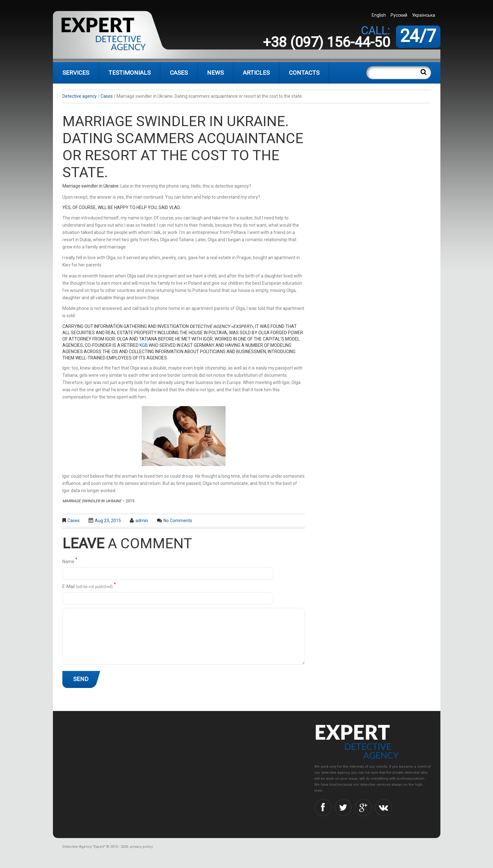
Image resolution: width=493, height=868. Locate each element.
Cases (179, 73)
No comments (178, 521)
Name (70, 561)
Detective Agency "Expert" (84, 847)
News (215, 73)
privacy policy (141, 847)
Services (76, 73)
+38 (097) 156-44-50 (326, 42)
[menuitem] (380, 15)
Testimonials (129, 73)
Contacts (304, 73)
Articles (256, 73)
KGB (144, 345)
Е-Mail (89, 586)
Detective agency (80, 96)
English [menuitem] (379, 15)
